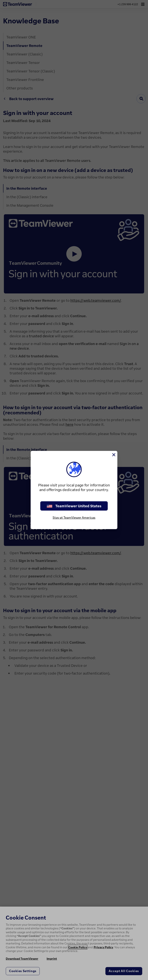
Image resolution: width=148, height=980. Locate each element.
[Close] (114, 455)
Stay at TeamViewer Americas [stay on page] (74, 518)
